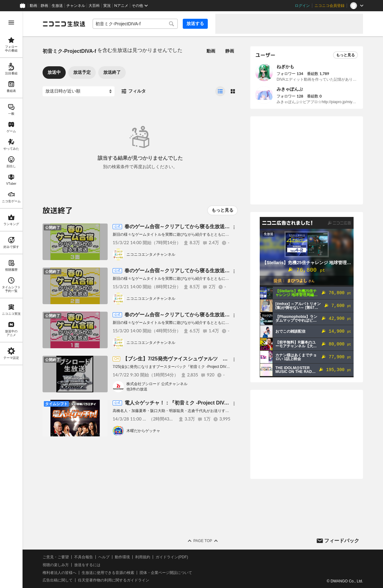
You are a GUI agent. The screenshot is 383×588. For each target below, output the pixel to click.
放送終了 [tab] (112, 72)
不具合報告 (84, 557)
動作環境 (122, 557)
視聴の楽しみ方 (56, 565)
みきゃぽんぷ (290, 89)
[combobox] (135, 24)
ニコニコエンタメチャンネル (151, 254)
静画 (44, 6)
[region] (11, 300)
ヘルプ (104, 557)
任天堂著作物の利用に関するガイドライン (114, 580)
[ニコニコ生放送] (64, 24)
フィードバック (342, 541)
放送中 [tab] (54, 72)
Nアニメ (121, 6)
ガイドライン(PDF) (172, 557)
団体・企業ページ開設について (166, 573)
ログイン (302, 6)
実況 (107, 6)
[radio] (220, 91)
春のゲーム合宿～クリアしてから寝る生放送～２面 (182, 271)
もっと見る (222, 210)
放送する (195, 23)
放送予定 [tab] (82, 72)
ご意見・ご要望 (56, 557)
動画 (33, 6)
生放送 (57, 6)
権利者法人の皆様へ (59, 573)
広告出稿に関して (58, 580)
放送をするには (87, 565)
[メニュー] (234, 227)
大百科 (94, 6)
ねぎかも (285, 67)
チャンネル (76, 6)
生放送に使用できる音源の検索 (108, 573)
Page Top (203, 541)
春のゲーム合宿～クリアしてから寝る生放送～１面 (182, 315)
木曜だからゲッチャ (143, 431)
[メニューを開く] (11, 23)
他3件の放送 (137, 389)
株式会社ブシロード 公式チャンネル (157, 384)
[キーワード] (135, 24)
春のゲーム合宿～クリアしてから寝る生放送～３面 (182, 226)
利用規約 (143, 557)
